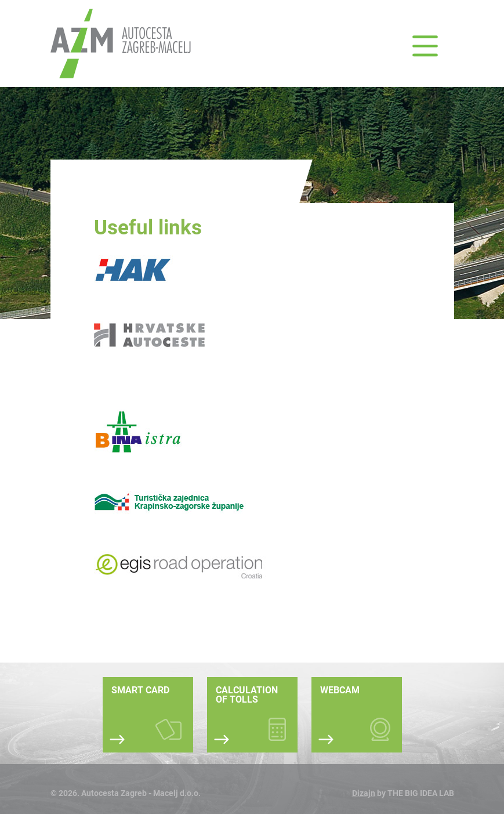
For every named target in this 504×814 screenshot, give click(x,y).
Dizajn (364, 793)
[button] (425, 46)
